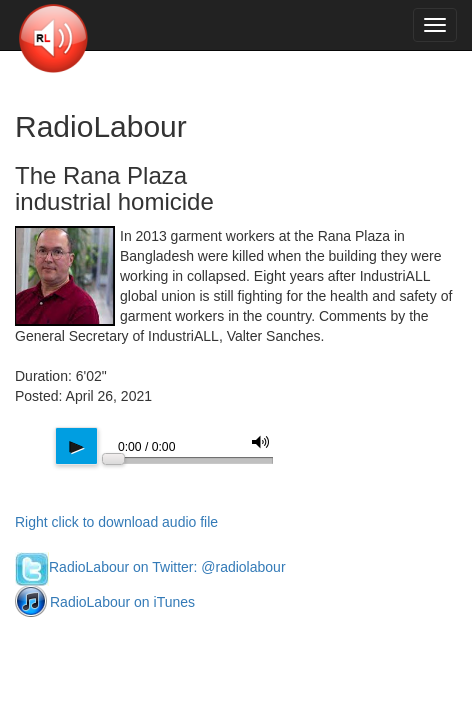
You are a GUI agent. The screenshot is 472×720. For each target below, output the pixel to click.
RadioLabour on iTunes (105, 602)
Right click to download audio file (116, 522)
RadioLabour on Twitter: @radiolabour (150, 567)
